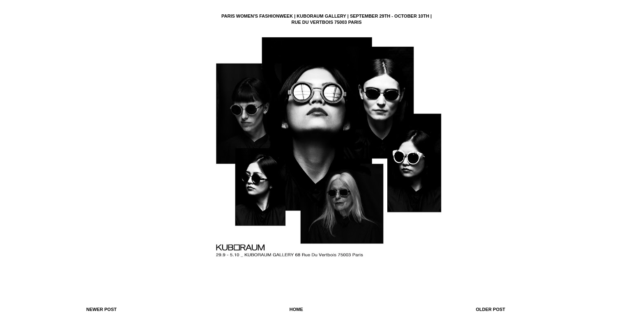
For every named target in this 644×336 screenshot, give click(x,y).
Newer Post (101, 309)
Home (296, 309)
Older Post (490, 309)
